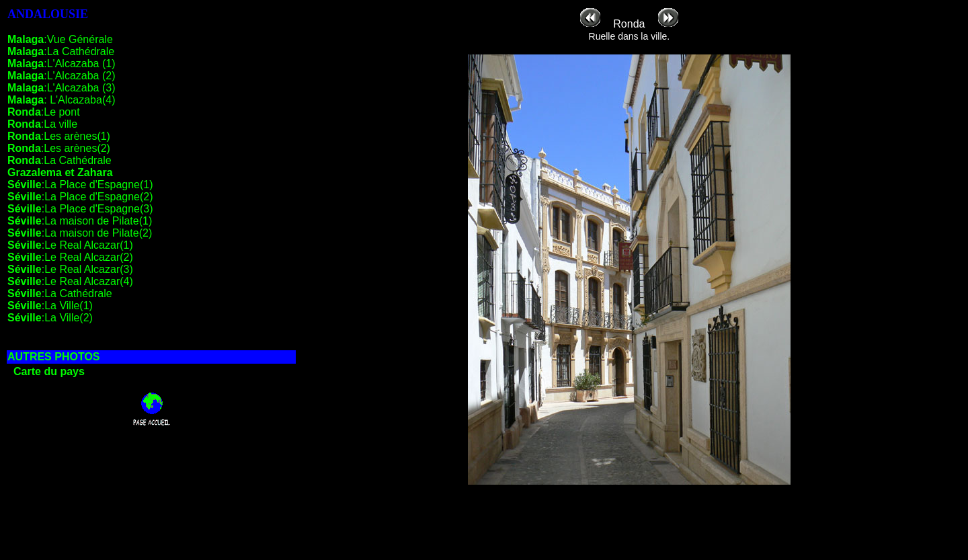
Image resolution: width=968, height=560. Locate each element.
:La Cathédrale (61, 51)
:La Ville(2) (50, 318)
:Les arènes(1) (59, 136)
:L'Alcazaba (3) (61, 88)
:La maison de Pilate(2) (80, 233)
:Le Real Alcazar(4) (70, 281)
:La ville (42, 124)
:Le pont (44, 112)
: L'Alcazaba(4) (61, 100)
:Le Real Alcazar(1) (70, 245)
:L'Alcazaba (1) (61, 64)
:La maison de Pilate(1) (80, 221)
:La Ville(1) (50, 306)
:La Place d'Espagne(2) (80, 197)
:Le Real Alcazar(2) (70, 257)
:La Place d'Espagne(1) (80, 185)
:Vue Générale (60, 39)
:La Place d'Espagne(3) (80, 209)
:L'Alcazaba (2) (61, 76)
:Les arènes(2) (59, 148)
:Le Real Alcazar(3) (70, 269)
